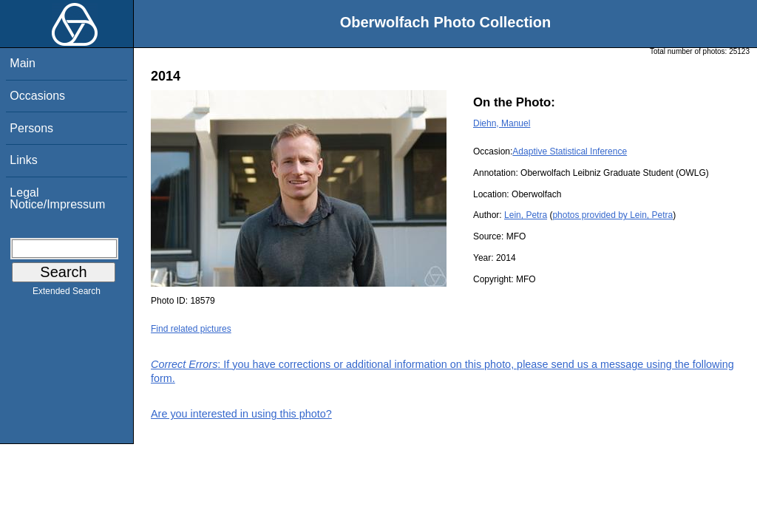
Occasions (37, 96)
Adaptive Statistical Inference (570, 151)
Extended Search (67, 294)
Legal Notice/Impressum (57, 198)
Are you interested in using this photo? (241, 414)
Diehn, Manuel (502, 123)
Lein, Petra (526, 215)
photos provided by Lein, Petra (612, 215)
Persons (31, 128)
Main (23, 63)
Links (23, 160)
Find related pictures (191, 329)
